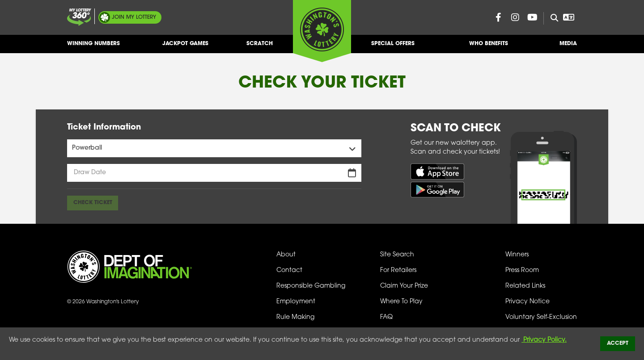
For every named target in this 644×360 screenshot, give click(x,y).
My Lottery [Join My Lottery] (134, 17)
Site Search (397, 255)
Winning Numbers (93, 47)
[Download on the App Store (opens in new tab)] (437, 171)
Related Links (525, 286)
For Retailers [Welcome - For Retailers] (398, 270)
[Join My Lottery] (79, 17)
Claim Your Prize (404, 286)
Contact (289, 270)
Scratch (260, 47)
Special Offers (393, 47)
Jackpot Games (185, 47)
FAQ (386, 317)
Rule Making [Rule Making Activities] (295, 317)
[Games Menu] (214, 148)
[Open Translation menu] (568, 17)
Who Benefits (489, 47)
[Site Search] (551, 18)
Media (568, 47)
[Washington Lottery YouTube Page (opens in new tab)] (532, 17)
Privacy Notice (527, 302)
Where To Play (401, 302)
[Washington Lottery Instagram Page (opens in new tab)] (515, 17)
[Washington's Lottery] (322, 31)
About (286, 255)
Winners (517, 255)
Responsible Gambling (311, 286)
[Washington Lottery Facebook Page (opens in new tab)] (498, 17)
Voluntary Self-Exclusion (541, 317)
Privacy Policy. (544, 340)
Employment (296, 302)
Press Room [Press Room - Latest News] (522, 270)
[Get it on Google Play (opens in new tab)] (437, 190)
